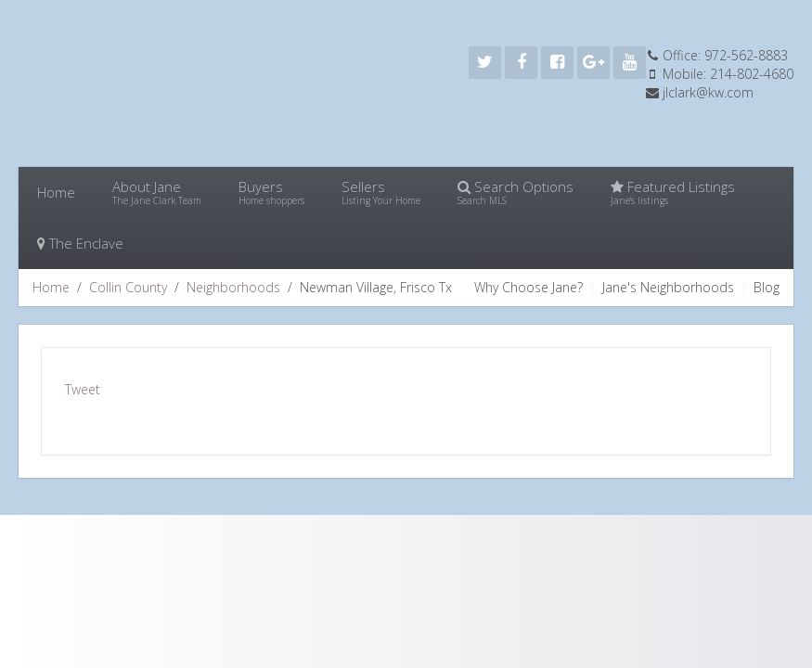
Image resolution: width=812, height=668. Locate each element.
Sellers (381, 192)
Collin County (128, 287)
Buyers (271, 192)
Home (56, 192)
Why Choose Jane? (528, 287)
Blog (767, 287)
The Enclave (80, 243)
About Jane (157, 192)
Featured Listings (673, 192)
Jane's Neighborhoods (668, 287)
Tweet (83, 389)
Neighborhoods (233, 287)
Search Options (516, 192)
